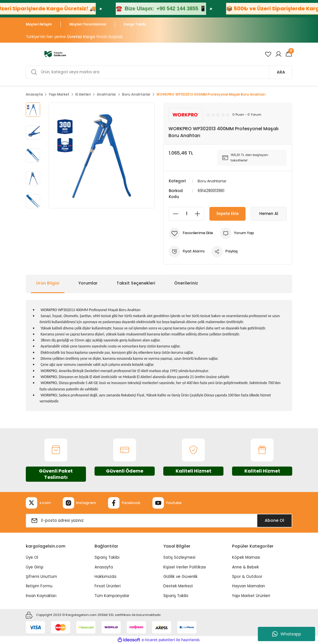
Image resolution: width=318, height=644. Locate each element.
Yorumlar (88, 283)
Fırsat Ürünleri (108, 586)
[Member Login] (278, 54)
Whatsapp (287, 634)
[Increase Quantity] (199, 214)
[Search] (159, 72)
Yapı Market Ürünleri (251, 595)
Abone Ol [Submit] (274, 520)
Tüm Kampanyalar (112, 595)
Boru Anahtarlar (213, 181)
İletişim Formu (39, 586)
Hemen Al (269, 214)
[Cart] (289, 54)
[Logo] (55, 54)
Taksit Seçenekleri (136, 283)
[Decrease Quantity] (174, 214)
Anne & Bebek (246, 567)
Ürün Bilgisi (48, 283)
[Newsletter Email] (159, 521)
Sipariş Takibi (107, 557)
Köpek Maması (246, 557)
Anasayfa (104, 567)
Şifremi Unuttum (41, 577)
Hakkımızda (105, 577)
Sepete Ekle (227, 214)
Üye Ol (32, 557)
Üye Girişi (35, 567)
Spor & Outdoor (247, 577)
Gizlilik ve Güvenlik (180, 577)
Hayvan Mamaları (249, 586)
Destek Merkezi (178, 586)
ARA (281, 72)
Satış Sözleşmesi (179, 557)
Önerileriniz (186, 283)
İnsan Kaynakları (41, 595)
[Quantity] (187, 214)
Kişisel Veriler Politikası (185, 567)
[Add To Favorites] (192, 233)
